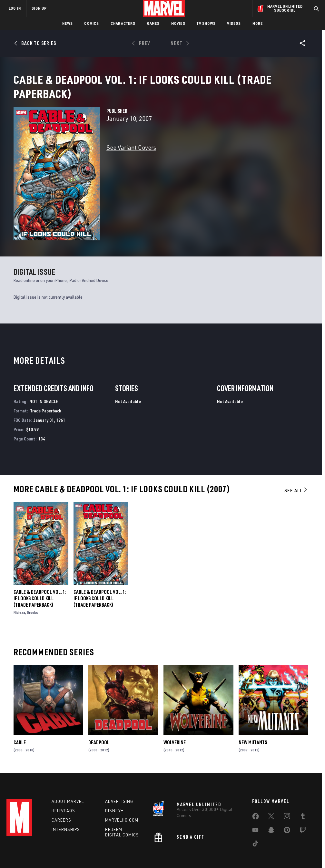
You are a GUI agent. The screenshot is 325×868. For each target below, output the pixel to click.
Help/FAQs (63, 779)
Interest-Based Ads (290, 845)
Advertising (119, 770)
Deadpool (99, 708)
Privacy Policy (56, 845)
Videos (234, 23)
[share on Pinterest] (287, 800)
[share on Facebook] (256, 786)
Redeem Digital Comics (122, 800)
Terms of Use (27, 845)
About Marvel (68, 770)
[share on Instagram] (287, 786)
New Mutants (253, 708)
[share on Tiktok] (255, 813)
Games (153, 23)
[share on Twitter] (271, 786)
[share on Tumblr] (303, 786)
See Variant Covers (131, 155)
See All (296, 456)
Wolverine (175, 708)
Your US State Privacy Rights (99, 845)
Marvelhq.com (122, 788)
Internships (66, 798)
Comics (91, 23)
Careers (61, 788)
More (258, 23)
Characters (123, 23)
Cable (20, 708)
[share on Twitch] (303, 800)
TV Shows (206, 23)
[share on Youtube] (255, 800)
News (68, 23)
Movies (178, 23)
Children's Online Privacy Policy (199, 845)
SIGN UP (39, 8)
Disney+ (114, 779)
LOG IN (15, 8)
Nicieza (19, 578)
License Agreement (249, 845)
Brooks (32, 578)
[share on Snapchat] (271, 800)
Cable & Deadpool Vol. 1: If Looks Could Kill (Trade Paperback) (40, 564)
